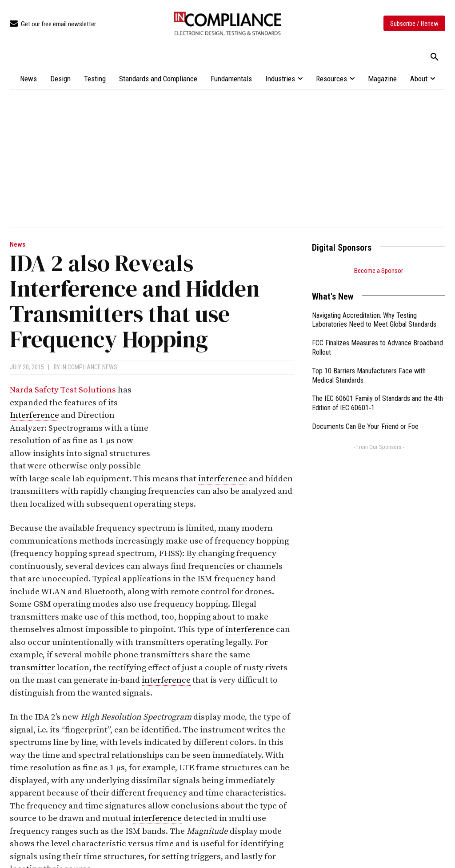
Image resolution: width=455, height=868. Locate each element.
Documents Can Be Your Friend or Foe (365, 426)
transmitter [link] (32, 668)
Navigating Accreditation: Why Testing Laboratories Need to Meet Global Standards (374, 320)
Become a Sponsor (379, 271)
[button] (435, 57)
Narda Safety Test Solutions (63, 390)
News (18, 245)
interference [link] (223, 479)
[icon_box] (53, 24)
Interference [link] (34, 415)
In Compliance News (89, 367)
